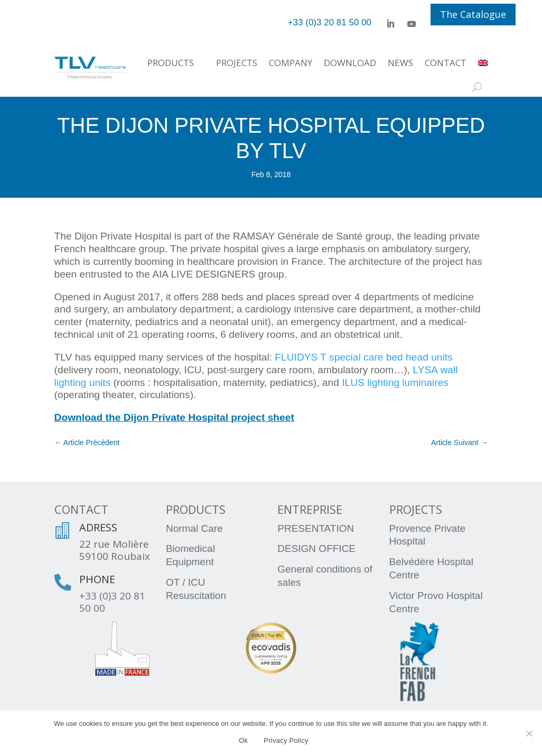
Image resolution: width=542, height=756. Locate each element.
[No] (529, 733)
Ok (243, 740)
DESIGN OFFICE (316, 548)
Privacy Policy (286, 740)
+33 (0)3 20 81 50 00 (112, 602)
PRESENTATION (316, 528)
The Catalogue (473, 14)
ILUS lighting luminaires (395, 382)
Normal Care (194, 528)
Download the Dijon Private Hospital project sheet (174, 417)
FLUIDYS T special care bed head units (363, 357)
